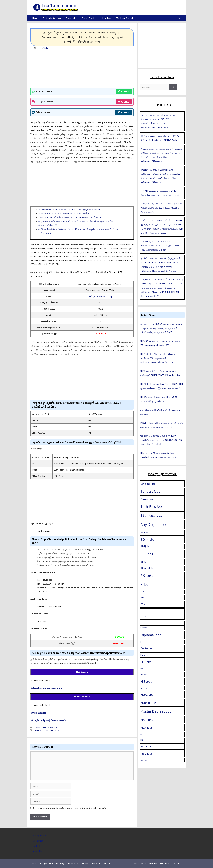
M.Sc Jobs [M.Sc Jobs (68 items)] (147, 695)
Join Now (124, 91)
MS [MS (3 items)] (142, 740)
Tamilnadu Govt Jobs (52, 18)
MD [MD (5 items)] (142, 734)
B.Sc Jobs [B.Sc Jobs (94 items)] (147, 576)
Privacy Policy (39, 835)
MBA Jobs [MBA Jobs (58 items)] (147, 720)
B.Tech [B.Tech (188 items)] (145, 584)
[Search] (173, 87)
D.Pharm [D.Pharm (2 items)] (144, 628)
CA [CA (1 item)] (141, 611)
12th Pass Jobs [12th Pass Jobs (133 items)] (151, 515)
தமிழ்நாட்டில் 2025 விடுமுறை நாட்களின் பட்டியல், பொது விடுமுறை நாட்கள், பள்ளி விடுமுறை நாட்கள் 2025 (161, 328)
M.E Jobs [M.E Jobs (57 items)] (146, 682)
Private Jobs (71, 18)
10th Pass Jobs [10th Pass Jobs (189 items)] (152, 506)
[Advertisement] (82, 68)
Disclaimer (38, 841)
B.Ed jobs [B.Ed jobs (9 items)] (145, 546)
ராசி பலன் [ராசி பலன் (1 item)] (144, 760)
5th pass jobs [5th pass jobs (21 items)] (148, 484)
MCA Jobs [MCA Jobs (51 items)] (146, 728)
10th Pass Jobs (39, 730)
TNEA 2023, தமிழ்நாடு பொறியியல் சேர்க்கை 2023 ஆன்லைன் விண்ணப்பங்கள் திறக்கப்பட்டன (158, 358)
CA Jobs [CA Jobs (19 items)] (144, 616)
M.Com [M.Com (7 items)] (144, 674)
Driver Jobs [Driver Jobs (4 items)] (145, 655)
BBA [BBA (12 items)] (142, 598)
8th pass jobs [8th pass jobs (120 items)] (150, 491)
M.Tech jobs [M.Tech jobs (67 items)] (148, 703)
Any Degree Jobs (52, 730)
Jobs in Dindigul (40, 727)
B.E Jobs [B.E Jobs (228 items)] (147, 554)
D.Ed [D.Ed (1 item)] (142, 623)
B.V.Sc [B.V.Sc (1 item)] (142, 592)
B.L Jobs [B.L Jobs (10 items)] (144, 562)
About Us (37, 851)
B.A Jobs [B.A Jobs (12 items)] (144, 532)
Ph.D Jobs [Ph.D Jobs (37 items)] (146, 754)
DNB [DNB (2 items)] (142, 642)
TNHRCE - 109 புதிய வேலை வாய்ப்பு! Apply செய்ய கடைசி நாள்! (69, 217)
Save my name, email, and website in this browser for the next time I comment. (69, 808)
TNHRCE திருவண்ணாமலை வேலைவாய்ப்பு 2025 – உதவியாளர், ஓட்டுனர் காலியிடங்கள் (160, 246)
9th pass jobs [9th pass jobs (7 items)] (147, 499)
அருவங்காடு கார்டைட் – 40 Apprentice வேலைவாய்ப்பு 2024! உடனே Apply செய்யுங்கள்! (162, 208)
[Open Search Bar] (180, 18)
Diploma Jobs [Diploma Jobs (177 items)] (151, 635)
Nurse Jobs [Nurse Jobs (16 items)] (146, 746)
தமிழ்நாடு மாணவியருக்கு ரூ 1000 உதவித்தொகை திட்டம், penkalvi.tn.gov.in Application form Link (161, 440)
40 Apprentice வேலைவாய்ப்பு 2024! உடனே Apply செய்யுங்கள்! (69, 210)
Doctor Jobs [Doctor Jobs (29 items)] (148, 648)
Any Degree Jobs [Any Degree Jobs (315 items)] (154, 524)
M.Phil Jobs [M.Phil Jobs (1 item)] (144, 688)
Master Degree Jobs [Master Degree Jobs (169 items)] (156, 711)
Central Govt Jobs (89, 18)
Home (35, 18)
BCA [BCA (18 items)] (143, 604)
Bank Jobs (107, 18)
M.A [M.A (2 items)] (142, 669)
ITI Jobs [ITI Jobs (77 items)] (146, 662)
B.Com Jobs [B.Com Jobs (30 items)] (147, 540)
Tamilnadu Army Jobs (125, 18)
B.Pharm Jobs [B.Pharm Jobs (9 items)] (147, 568)
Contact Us (38, 846)
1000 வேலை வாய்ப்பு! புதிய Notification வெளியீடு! (64, 213)
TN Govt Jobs (52, 727)
